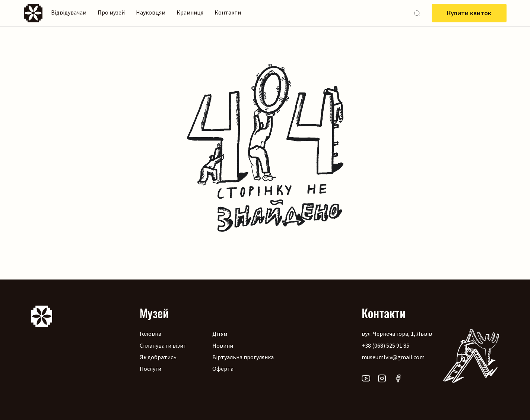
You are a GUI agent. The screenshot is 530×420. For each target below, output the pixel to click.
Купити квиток (469, 13)
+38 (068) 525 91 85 (385, 345)
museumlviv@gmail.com (393, 357)
